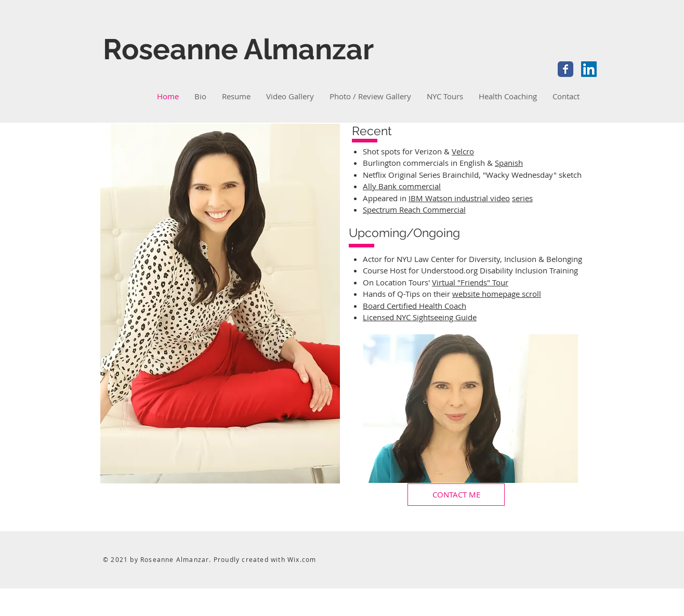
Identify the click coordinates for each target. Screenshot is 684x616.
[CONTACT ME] (456, 495)
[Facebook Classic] (565, 69)
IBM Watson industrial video (459, 198)
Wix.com (302, 559)
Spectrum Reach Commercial (414, 209)
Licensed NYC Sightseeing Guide (420, 317)
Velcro (463, 151)
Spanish (509, 163)
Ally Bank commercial (402, 186)
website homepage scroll (497, 294)
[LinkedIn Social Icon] (589, 69)
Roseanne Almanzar (238, 49)
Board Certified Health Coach (415, 306)
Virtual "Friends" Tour (470, 282)
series (522, 198)
